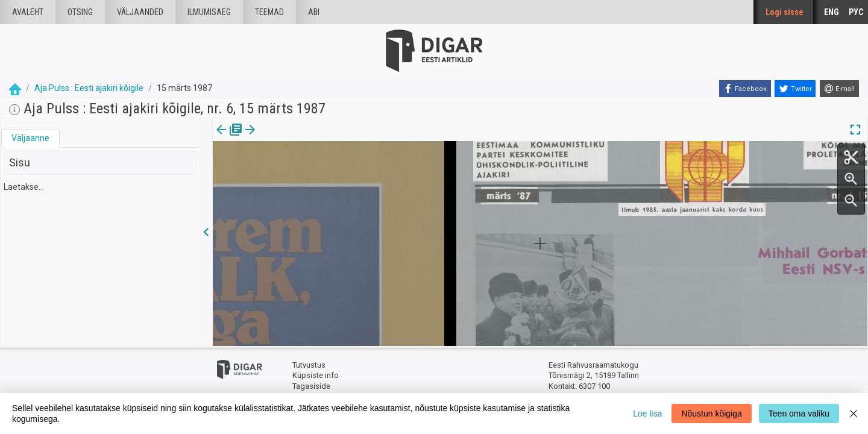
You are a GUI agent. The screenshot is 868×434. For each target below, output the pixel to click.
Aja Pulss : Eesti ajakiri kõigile (89, 88)
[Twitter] (795, 89)
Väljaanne (30, 138)
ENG (832, 12)
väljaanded (140, 12)
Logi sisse (785, 12)
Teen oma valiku (799, 414)
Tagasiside (311, 386)
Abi (314, 12)
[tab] (30, 138)
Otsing (80, 12)
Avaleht (28, 12)
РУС (856, 12)
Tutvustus (309, 365)
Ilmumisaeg (209, 12)
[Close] (854, 414)
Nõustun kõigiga (711, 414)
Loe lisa (647, 414)
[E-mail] (839, 89)
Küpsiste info (316, 375)
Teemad (269, 12)
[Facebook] (745, 89)
